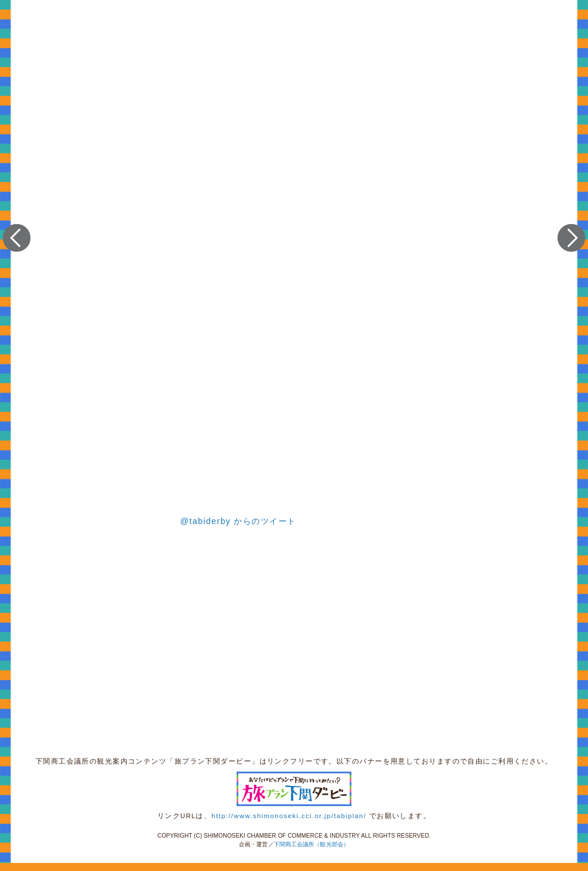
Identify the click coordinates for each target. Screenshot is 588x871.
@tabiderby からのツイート (238, 521)
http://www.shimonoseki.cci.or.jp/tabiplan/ (289, 816)
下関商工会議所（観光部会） (312, 844)
